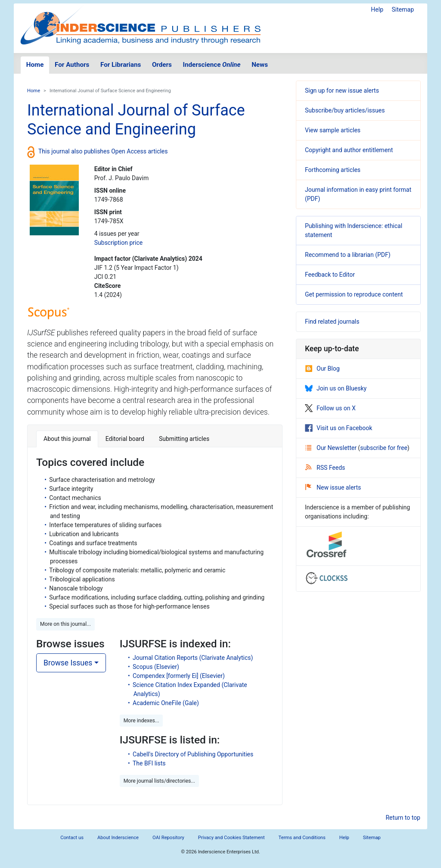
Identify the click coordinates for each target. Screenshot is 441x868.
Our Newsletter (332, 448)
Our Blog (322, 368)
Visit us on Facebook (339, 428)
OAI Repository (168, 838)
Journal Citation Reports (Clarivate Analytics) (193, 658)
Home (35, 65)
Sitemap (403, 9)
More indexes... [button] (141, 721)
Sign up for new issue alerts (342, 91)
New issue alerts (333, 487)
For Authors (72, 65)
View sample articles (333, 130)
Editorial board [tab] (125, 439)
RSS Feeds (325, 468)
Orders (162, 65)
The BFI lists (149, 763)
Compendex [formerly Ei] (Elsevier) (179, 676)
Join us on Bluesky (336, 388)
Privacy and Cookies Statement (231, 838)
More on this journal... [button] (65, 624)
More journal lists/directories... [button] (159, 781)
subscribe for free (384, 448)
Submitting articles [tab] (184, 439)
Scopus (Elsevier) (156, 667)
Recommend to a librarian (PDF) (348, 255)
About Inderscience (118, 838)
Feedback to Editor (330, 275)
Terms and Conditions (302, 838)
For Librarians (121, 65)
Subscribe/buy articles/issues (345, 110)
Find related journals (332, 322)
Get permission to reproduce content (354, 294)
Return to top (403, 818)
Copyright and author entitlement (349, 150)
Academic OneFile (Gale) (166, 703)
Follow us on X (330, 408)
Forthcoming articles (333, 170)
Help (377, 9)
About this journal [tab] (67, 439)
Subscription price (118, 243)
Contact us (72, 838)
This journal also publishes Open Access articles (103, 151)
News (260, 65)
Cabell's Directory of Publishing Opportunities (193, 754)
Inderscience (212, 65)
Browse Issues (68, 663)
